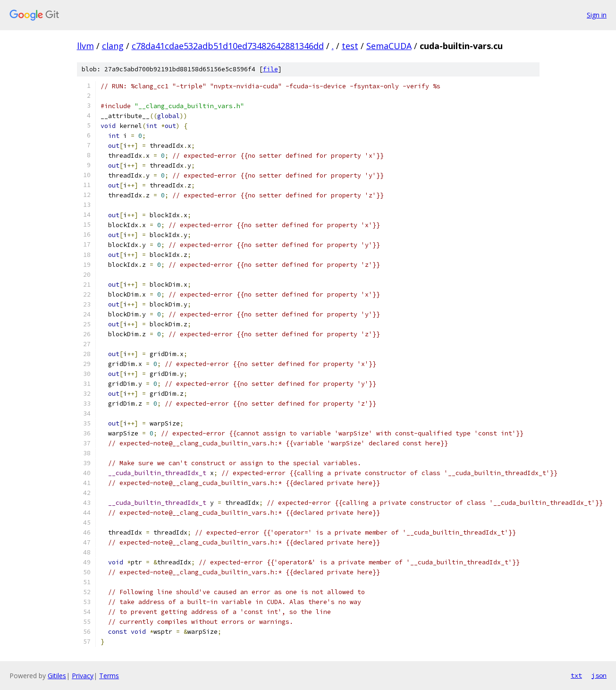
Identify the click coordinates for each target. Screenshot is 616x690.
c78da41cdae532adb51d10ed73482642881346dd (228, 46)
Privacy (83, 676)
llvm (85, 46)
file (270, 69)
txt (576, 675)
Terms (109, 676)
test (350, 46)
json (599, 675)
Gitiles (57, 676)
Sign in (597, 15)
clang (113, 46)
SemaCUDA (389, 46)
